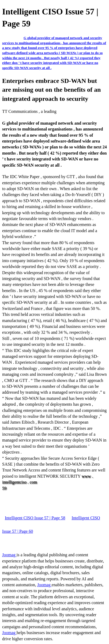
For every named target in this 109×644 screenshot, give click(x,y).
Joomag (9, 555)
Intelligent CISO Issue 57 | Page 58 (35, 518)
